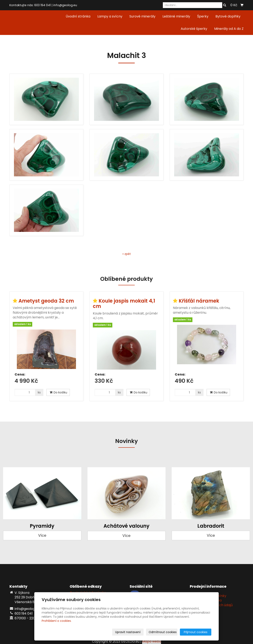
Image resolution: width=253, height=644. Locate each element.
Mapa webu (152, 641)
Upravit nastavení (128, 632)
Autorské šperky (194, 29)
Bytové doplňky (228, 16)
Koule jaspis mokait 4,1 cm (124, 304)
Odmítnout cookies (163, 632)
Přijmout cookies (196, 632)
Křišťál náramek (199, 301)
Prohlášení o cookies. (57, 621)
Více (42, 535)
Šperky (203, 16)
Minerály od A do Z (229, 29)
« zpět (127, 254)
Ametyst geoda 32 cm (46, 301)
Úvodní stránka (78, 16)
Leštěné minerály (176, 16)
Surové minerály (142, 16)
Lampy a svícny (110, 16)
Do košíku (58, 392)
